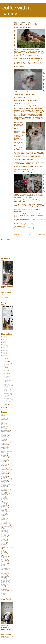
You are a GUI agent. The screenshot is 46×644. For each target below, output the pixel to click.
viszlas (3, 585)
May (5, 369)
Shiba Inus (4, 570)
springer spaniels (6, 580)
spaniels (3, 575)
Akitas (3, 417)
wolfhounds (4, 591)
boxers (3, 439)
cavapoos (4, 454)
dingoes (3, 475)
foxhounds (4, 480)
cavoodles (4, 455)
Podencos (4, 537)
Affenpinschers (5, 414)
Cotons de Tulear (6, 470)
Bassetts (3, 425)
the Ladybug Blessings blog (26, 224)
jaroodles (4, 504)
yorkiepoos (4, 593)
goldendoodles (5, 484)
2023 (4, 338)
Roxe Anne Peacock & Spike (8, 385)
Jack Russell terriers (6, 500)
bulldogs (3, 443)
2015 (4, 351)
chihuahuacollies (5, 456)
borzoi (3, 438)
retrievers (4, 553)
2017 (4, 347)
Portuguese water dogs (7, 547)
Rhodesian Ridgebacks (7, 554)
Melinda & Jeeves (8, 389)
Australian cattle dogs (7, 421)
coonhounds (4, 467)
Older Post (42, 234)
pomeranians (5, 541)
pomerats (4, 542)
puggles (3, 550)
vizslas (3, 587)
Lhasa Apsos (4, 514)
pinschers (4, 533)
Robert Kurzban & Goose (8, 402)
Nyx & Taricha (7, 375)
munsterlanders (5, 524)
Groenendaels (5, 493)
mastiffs (3, 521)
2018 (4, 346)
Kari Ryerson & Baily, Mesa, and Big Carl (8, 399)
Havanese (4, 495)
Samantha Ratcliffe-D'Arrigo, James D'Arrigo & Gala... (8, 395)
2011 (4, 357)
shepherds (4, 568)
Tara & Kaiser (7, 379)
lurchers (3, 516)
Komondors (4, 508)
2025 (4, 336)
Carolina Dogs (5, 446)
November (7, 360)
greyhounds (4, 491)
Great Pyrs (4, 487)
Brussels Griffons (6, 442)
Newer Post (18, 234)
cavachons (4, 450)
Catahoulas (4, 447)
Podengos (4, 538)
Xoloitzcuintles (5, 592)
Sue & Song (7, 383)
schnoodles (4, 563)
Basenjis (3, 424)
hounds (3, 497)
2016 (4, 349)
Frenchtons (4, 481)
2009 (4, 408)
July (5, 366)
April (5, 371)
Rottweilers (4, 556)
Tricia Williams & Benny (8, 387)
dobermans (4, 476)
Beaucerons (4, 428)
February (7, 374)
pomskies (4, 543)
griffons (3, 492)
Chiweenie (4, 459)
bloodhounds (4, 437)
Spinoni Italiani (5, 576)
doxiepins (4, 478)
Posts (4, 295)
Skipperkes (4, 574)
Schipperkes (4, 560)
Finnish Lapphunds (6, 479)
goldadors (4, 483)
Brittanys (3, 441)
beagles (3, 426)
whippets (3, 589)
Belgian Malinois (5, 430)
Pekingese (4, 531)
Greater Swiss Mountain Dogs (5, 489)
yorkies (3, 595)
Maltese (3, 518)
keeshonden (4, 505)
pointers (3, 539)
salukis (3, 558)
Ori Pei (3, 529)
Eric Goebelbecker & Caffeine (8, 391)
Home (30, 234)
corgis (3, 468)
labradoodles (4, 512)
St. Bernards (4, 581)
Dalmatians (4, 474)
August (6, 365)
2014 (4, 352)
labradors (4, 513)
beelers (3, 429)
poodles (3, 546)
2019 (4, 344)
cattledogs (4, 449)
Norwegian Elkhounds (7, 526)
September (7, 363)
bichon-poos (4, 435)
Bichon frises (4, 434)
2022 (4, 340)
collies (3, 466)
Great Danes (4, 485)
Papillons (4, 530)
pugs (2, 551)
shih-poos (4, 571)
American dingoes (6, 420)
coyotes (3, 471)
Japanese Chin (5, 503)
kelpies (3, 506)
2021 (4, 341)
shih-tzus (20, 229)
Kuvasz (3, 510)
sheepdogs (4, 567)
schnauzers (4, 562)
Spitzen (3, 578)
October (6, 362)
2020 (4, 343)
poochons (4, 545)
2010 (4, 406)
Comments (6, 298)
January (6, 404)
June (6, 368)
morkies (3, 522)
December (7, 359)
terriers (3, 584)
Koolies (3, 509)
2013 (4, 354)
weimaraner (4, 588)
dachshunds (4, 472)
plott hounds (4, 535)
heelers (3, 496)
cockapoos (4, 464)
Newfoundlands (5, 525)
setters (3, 564)
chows (3, 462)
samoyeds (4, 559)
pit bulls (3, 534)
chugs (3, 463)
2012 (4, 355)
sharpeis (3, 566)
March (6, 372)
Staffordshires (5, 583)
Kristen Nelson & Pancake (8, 381)
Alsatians (4, 418)
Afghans (3, 416)
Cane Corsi (4, 445)
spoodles (4, 579)
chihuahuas (4, 458)
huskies (3, 499)
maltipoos (4, 520)
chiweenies (4, 460)
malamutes (4, 517)
